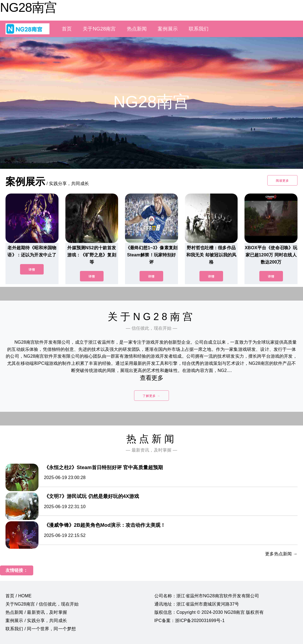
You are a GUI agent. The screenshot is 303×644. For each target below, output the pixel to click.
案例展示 (168, 29)
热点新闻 (137, 29)
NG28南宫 (28, 7)
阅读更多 (282, 181)
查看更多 (151, 378)
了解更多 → (151, 396)
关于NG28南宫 (99, 29)
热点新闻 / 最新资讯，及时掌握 (36, 612)
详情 (32, 270)
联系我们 (199, 29)
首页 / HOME (19, 596)
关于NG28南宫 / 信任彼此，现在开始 (42, 604)
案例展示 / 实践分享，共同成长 (36, 621)
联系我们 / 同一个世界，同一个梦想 (41, 629)
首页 (67, 29)
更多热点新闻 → (281, 554)
